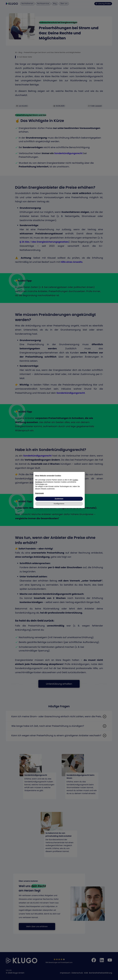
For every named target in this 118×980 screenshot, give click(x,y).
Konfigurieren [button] (59, 504)
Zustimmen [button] (59, 499)
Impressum (40, 493)
